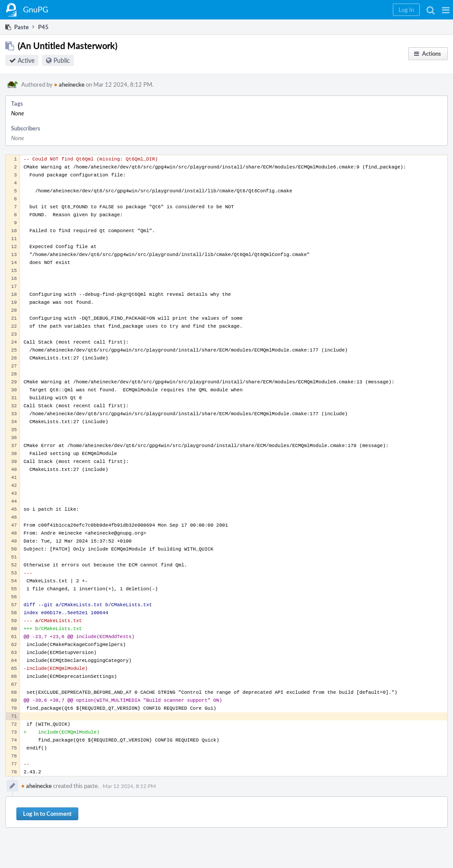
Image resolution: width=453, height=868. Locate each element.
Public (62, 60)
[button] (446, 10)
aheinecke (69, 84)
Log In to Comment (47, 814)
